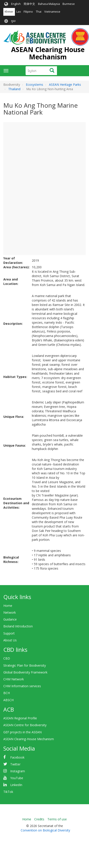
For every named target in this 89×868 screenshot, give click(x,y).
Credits (39, 819)
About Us (10, 640)
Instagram (18, 771)
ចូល (13, 21)
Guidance (10, 619)
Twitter (15, 764)
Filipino (28, 12)
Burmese (69, 4)
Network (10, 612)
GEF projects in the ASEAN (22, 732)
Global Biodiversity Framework (25, 672)
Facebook (17, 757)
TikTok (8, 792)
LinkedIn (16, 785)
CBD (7, 658)
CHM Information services (22, 686)
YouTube (17, 778)
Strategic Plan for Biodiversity (25, 665)
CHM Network (14, 679)
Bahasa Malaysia (49, 4)
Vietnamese (52, 12)
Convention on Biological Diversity (45, 830)
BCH (7, 693)
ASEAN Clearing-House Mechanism (29, 739)
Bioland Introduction (18, 626)
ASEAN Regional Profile (20, 718)
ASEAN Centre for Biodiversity (25, 725)
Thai (39, 12)
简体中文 (29, 4)
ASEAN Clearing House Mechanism (48, 53)
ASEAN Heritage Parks (65, 85)
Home (8, 606)
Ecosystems (34, 85)
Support (9, 633)
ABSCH (8, 700)
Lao (19, 12)
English (16, 4)
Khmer (9, 12)
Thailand (14, 89)
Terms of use (57, 819)
